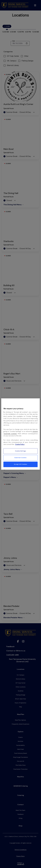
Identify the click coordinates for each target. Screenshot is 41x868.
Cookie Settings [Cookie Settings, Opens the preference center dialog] (21, 451)
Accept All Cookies (20, 464)
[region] (20, 434)
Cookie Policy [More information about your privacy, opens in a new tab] (20, 445)
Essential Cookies (21, 458)
